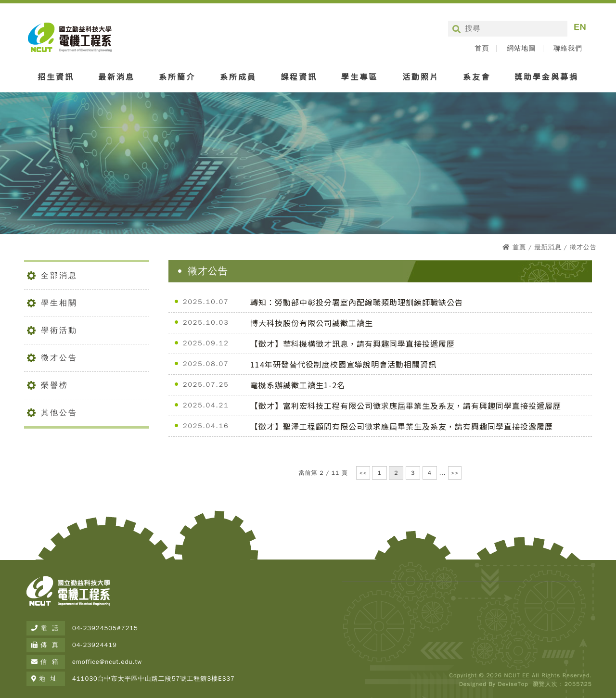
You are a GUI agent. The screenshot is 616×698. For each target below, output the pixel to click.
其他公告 (59, 413)
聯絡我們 (568, 49)
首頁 (482, 49)
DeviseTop (513, 684)
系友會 (477, 76)
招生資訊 (56, 76)
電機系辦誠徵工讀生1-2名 (298, 385)
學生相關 (59, 303)
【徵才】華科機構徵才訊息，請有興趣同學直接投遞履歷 (353, 343)
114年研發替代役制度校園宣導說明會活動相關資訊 (343, 364)
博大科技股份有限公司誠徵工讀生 (312, 323)
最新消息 (116, 76)
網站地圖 (521, 49)
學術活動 (59, 330)
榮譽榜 (55, 385)
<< (363, 473)
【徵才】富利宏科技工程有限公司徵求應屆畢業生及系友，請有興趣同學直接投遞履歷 (406, 406)
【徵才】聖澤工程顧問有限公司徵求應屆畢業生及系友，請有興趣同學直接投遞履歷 (402, 426)
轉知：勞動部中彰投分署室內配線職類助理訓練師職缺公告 (357, 302)
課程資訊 (299, 76)
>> (455, 473)
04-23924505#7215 (105, 628)
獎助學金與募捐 (546, 76)
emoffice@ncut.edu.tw (107, 662)
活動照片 (421, 76)
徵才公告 (59, 358)
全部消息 (59, 276)
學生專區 (359, 76)
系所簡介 (177, 76)
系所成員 (238, 76)
